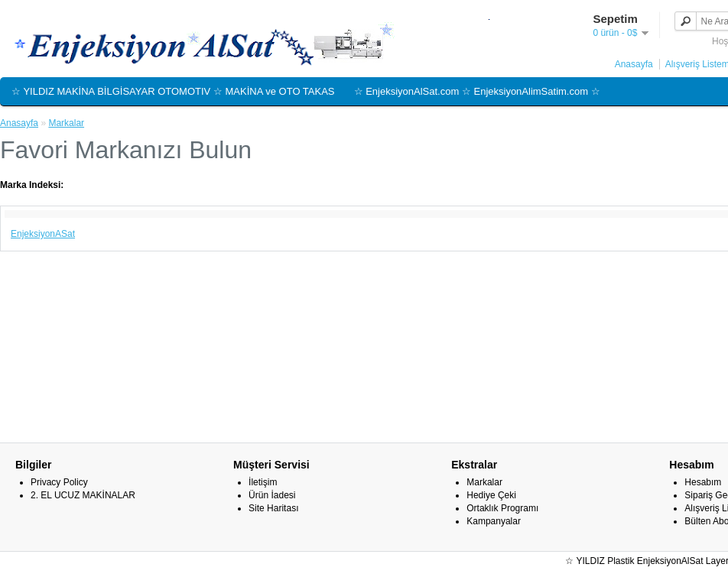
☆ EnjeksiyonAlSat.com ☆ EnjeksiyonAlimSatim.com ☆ (477, 91)
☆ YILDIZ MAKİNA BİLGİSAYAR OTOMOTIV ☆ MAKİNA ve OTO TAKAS (173, 91)
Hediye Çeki (491, 495)
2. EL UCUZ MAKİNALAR (83, 495)
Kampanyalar (494, 521)
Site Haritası (273, 508)
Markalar (66, 123)
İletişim (263, 482)
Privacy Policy (59, 482)
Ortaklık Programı (502, 508)
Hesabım (703, 482)
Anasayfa (634, 64)
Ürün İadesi (272, 495)
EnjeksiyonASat (43, 234)
